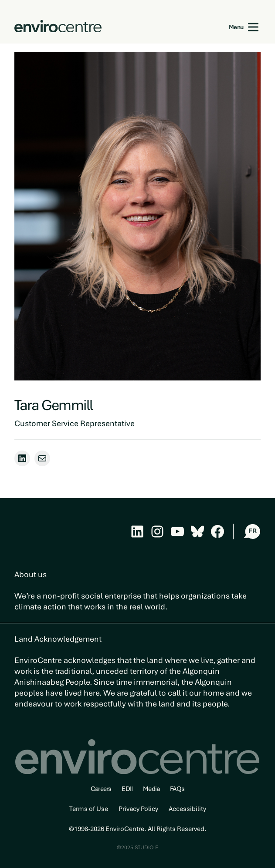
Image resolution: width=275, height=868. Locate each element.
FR (253, 531)
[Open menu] (253, 27)
